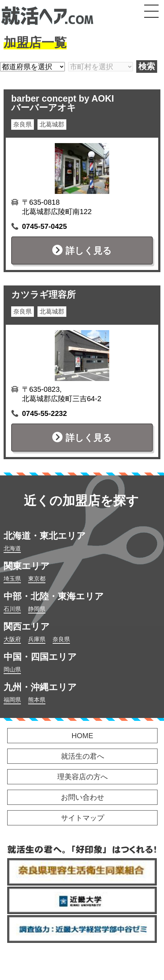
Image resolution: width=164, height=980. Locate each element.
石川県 (12, 609)
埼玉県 (12, 579)
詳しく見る (89, 250)
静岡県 (37, 609)
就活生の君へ (83, 756)
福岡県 (12, 700)
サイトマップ (83, 818)
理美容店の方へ (83, 777)
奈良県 (61, 639)
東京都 (37, 579)
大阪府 (12, 639)
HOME (83, 736)
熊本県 (37, 700)
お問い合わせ (83, 797)
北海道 (12, 548)
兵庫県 (37, 639)
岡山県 (12, 669)
